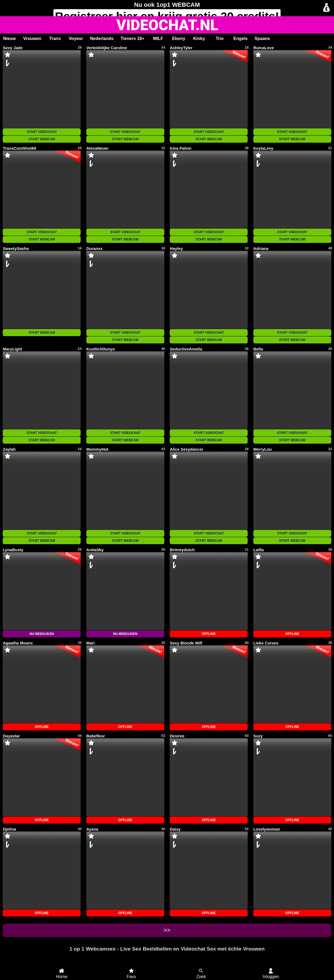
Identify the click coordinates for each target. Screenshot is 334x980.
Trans (55, 39)
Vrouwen (32, 39)
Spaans (262, 39)
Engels (240, 39)
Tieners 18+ (132, 39)
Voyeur (76, 39)
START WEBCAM (42, 139)
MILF (158, 39)
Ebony (179, 39)
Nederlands (102, 39)
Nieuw (9, 39)
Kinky (199, 39)
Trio (219, 39)
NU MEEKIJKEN (42, 634)
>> (167, 930)
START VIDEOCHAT (42, 132)
